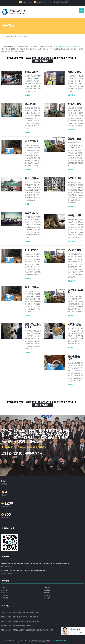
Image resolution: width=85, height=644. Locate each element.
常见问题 (6, 593)
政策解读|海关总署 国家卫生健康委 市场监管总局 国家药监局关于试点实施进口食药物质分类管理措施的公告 (35, 563)
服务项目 (6, 590)
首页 (4, 588)
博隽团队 (6, 595)
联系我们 (47, 598)
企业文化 (47, 593)
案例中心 (47, 595)
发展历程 (6, 598)
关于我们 (47, 588)
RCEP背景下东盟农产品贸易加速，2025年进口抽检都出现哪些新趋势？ (24, 571)
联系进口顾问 (43, 61)
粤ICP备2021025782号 (61, 641)
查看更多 (28, 95)
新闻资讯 (47, 590)
